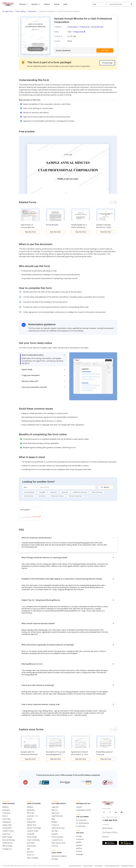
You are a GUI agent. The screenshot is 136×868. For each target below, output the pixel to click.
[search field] (121, 4)
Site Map (55, 831)
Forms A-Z (31, 855)
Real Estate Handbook (59, 856)
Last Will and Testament (80, 492)
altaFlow (79, 848)
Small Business (8, 843)
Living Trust (53, 492)
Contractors (6, 813)
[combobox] (100, 4)
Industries (55, 834)
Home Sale (65, 492)
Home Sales (7, 819)
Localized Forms (57, 840)
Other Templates (33, 858)
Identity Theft (7, 825)
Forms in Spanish (57, 837)
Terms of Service (88, 866)
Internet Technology (34, 828)
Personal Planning (8, 840)
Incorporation (7, 828)
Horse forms (42, 496)
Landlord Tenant (8, 831)
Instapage (79, 854)
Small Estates (32, 846)
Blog (53, 819)
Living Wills (31, 834)
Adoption (6, 807)
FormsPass (80, 839)
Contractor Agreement (75, 496)
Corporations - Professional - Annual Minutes (85, 27)
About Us (55, 810)
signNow (79, 845)
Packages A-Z (7, 849)
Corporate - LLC (32, 816)
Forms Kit (55, 846)
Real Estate (31, 843)
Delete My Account (58, 828)
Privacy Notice (99, 866)
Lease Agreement (29, 492)
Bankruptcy (6, 810)
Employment (7, 822)
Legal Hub (55, 807)
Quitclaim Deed (29, 496)
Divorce (5, 816)
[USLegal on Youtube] (122, 812)
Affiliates (54, 822)
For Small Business (83, 823)
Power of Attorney (97, 492)
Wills (28, 849)
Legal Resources (57, 816)
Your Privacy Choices (75, 866)
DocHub (79, 851)
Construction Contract (57, 496)
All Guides (55, 859)
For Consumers (81, 820)
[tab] (43, 359)
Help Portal (55, 813)
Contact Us (55, 825)
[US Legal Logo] (108, 803)
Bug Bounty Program (127, 866)
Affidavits (30, 807)
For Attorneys (81, 826)
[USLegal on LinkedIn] (116, 812)
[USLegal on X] (104, 812)
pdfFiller (79, 842)
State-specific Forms (59, 843)
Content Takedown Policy (112, 866)
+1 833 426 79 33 (110, 820)
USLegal (79, 836)
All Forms (30, 852)
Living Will (42, 492)
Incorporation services (84, 810)
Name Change (7, 837)
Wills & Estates (7, 846)
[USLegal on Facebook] (110, 812)
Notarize (79, 807)
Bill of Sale (31, 813)
